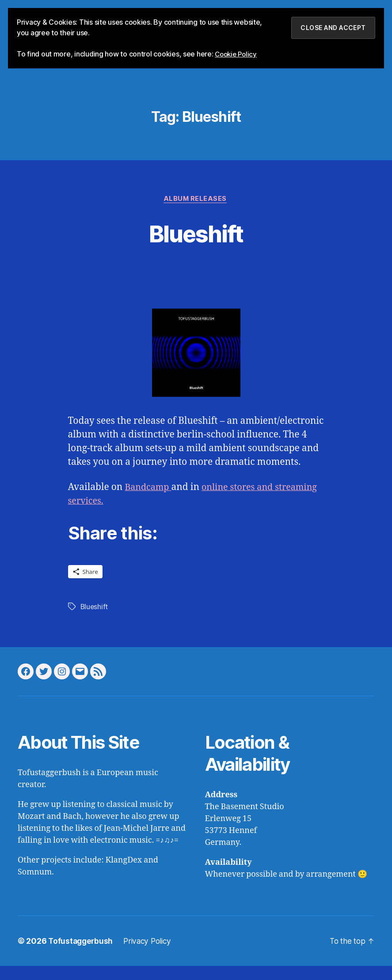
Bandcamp (149, 502)
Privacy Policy (151, 955)
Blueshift (196, 247)
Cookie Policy (237, 54)
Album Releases (196, 213)
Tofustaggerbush (82, 955)
